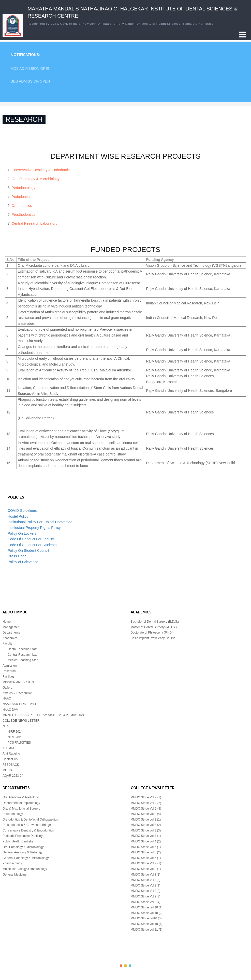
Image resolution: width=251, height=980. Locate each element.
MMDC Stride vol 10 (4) (147, 924)
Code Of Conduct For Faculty (31, 539)
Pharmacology (12, 863)
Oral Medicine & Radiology (21, 797)
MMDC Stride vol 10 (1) (147, 907)
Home (7, 622)
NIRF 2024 (15, 732)
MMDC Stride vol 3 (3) (146, 830)
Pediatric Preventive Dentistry (23, 836)
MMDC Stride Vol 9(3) (146, 896)
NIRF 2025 (15, 737)
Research (9, 671)
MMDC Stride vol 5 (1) (146, 847)
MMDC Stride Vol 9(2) (146, 891)
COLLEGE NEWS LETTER (21, 721)
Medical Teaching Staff (23, 660)
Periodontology (24, 188)
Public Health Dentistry (18, 841)
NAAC (7, 699)
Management (11, 627)
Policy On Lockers (22, 533)
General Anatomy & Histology (23, 852)
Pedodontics (21, 197)
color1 (121, 966)
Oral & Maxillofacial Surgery (21, 809)
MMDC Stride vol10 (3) (146, 918)
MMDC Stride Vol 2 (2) (146, 803)
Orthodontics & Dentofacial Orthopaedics (30, 820)
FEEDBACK (11, 765)
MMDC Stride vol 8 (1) (146, 869)
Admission (10, 666)
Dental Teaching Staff (22, 649)
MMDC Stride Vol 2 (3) (146, 809)
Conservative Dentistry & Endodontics (42, 170)
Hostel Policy (18, 516)
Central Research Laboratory (35, 223)
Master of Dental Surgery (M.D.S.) (154, 627)
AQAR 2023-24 (13, 776)
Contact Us (10, 759)
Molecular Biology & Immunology (25, 869)
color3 (130, 966)
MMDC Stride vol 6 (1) (146, 858)
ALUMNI (8, 748)
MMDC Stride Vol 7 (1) (146, 863)
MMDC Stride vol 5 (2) (146, 852)
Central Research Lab (23, 655)
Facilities (9, 677)
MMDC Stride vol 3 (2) (146, 825)
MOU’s (7, 770)
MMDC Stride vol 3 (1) (146, 820)
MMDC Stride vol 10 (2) (147, 913)
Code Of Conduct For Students (32, 545)
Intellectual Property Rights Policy (34, 528)
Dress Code (17, 556)
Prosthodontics (24, 214)
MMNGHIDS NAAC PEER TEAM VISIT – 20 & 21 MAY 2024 (43, 715)
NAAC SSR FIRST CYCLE (21, 704)
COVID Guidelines (22, 511)
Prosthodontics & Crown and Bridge (27, 825)
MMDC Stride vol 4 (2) (146, 841)
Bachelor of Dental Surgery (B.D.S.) (155, 622)
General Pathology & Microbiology (26, 858)
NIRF (6, 726)
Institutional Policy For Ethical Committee (40, 522)
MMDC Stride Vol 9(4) (146, 902)
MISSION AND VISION (18, 682)
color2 (126, 966)
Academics (10, 638)
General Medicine (14, 875)
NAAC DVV (10, 710)
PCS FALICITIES (19, 743)
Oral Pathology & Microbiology (36, 179)
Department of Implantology (21, 803)
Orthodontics (22, 206)
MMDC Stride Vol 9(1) (146, 885)
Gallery (7, 688)
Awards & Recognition (18, 693)
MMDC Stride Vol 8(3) (146, 880)
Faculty (8, 643)
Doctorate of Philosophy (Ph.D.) (152, 633)
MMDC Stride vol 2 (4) (146, 814)
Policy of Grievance (23, 562)
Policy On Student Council (28, 551)
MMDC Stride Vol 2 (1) (146, 797)
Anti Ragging (11, 754)
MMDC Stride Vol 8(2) (146, 875)
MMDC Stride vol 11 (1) (147, 930)
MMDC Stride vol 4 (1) (146, 836)
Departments (11, 633)
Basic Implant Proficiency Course (153, 638)
